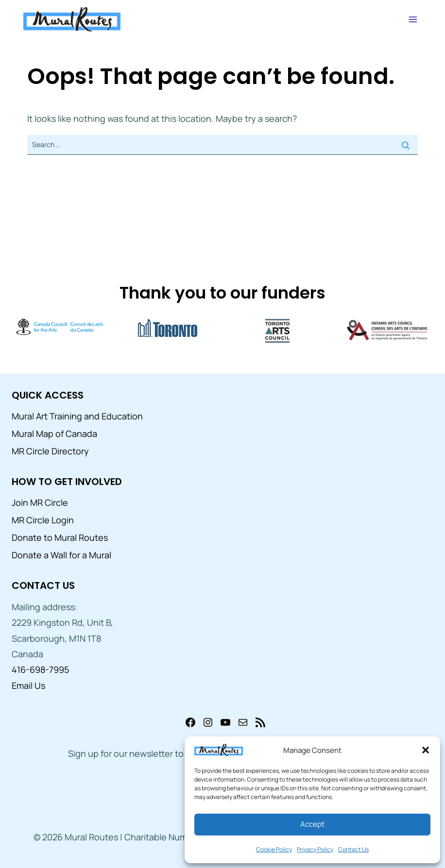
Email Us (28, 685)
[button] (426, 750)
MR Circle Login (43, 520)
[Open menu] (413, 19)
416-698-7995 (40, 669)
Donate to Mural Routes (60, 537)
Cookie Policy (274, 849)
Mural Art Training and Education (77, 416)
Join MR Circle (40, 502)
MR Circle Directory (50, 451)
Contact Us (353, 849)
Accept (312, 824)
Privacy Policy (315, 849)
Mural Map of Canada (54, 434)
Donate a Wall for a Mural (61, 555)
